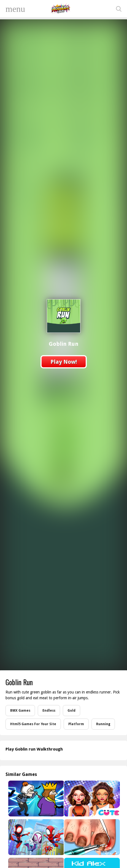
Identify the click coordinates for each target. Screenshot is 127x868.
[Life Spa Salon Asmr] (91, 837)
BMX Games (20, 711)
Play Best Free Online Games (61, 9)
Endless (49, 711)
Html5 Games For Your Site (33, 724)
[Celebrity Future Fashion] (91, 799)
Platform (76, 724)
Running (103, 724)
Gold (71, 711)
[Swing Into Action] (36, 837)
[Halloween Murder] (36, 799)
